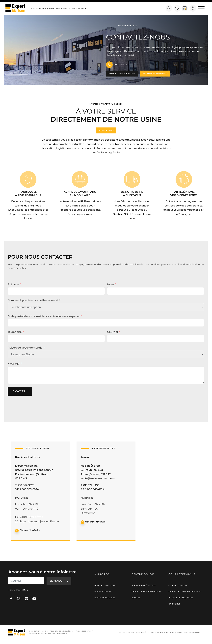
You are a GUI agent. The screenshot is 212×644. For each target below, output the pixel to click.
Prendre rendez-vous (155, 73)
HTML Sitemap (176, 632)
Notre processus (105, 598)
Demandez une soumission (185, 591)
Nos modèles (38, 8)
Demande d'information (122, 73)
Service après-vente (144, 585)
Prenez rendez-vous (181, 598)
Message (14, 364)
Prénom (13, 284)
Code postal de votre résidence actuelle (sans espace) (44, 316)
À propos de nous (105, 585)
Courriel (112, 332)
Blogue (136, 598)
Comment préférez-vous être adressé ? (34, 300)
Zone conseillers (192, 632)
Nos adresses (106, 130)
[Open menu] (201, 8)
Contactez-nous (178, 585)
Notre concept (104, 591)
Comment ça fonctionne (75, 8)
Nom (110, 284)
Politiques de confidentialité (132, 632)
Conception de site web (40, 633)
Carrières (174, 604)
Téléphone (15, 332)
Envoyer (19, 391)
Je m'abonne (59, 581)
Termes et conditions (158, 632)
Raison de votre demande (25, 348)
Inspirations (53, 8)
